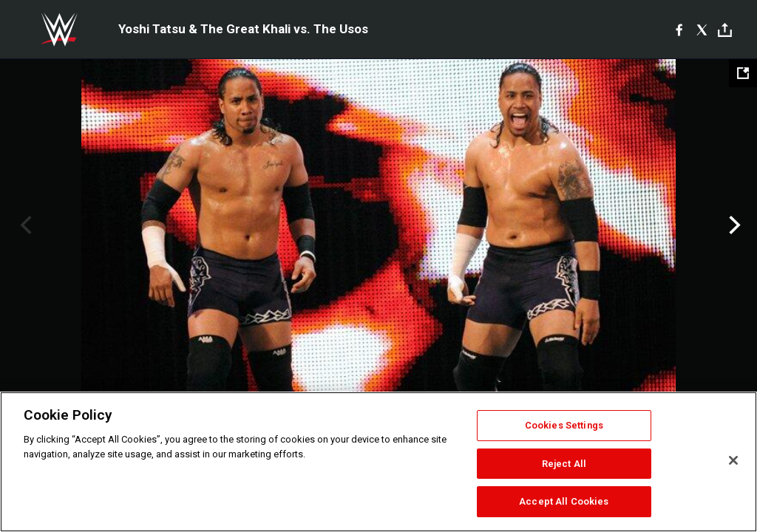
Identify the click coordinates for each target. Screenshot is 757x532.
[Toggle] (725, 30)
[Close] (733, 460)
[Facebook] (679, 30)
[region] (378, 462)
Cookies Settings (564, 425)
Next (733, 225)
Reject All (564, 464)
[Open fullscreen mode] (743, 73)
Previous (24, 225)
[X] (702, 30)
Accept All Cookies (564, 501)
